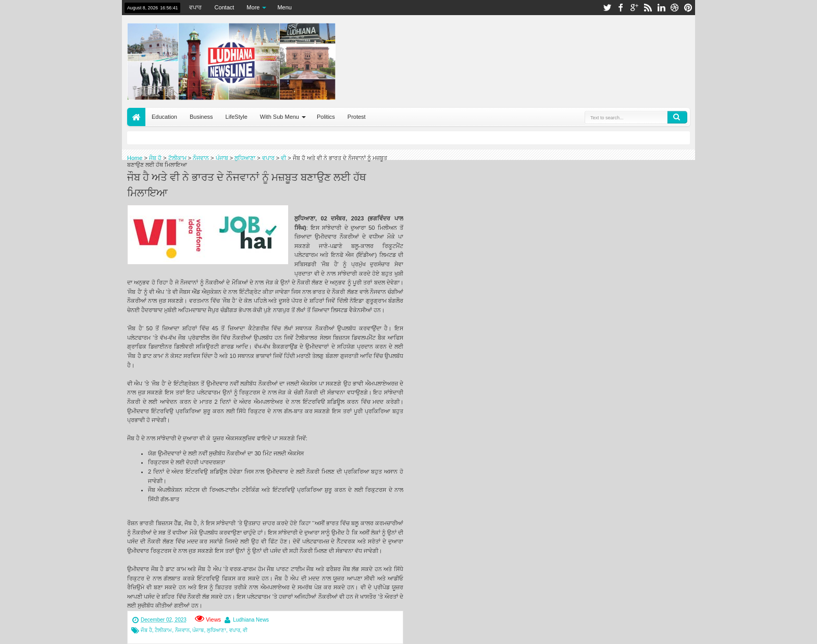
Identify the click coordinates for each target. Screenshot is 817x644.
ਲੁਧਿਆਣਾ (216, 630)
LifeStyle (237, 117)
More (253, 7)
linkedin (661, 8)
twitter (607, 8)
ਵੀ (245, 630)
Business (201, 117)
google (634, 8)
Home (136, 117)
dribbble (675, 8)
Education (164, 117)
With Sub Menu (280, 117)
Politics (326, 117)
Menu (284, 7)
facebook (621, 8)
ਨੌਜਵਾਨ (182, 630)
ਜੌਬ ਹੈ (146, 630)
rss (648, 8)
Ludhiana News (251, 620)
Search (677, 117)
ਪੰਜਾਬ (198, 630)
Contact (224, 7)
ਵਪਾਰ (195, 7)
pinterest (688, 8)
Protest (357, 117)
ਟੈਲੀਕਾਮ (163, 630)
